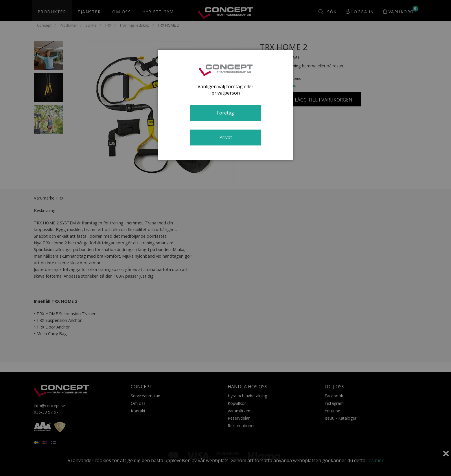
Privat (226, 137)
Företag (225, 113)
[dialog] (226, 105)
